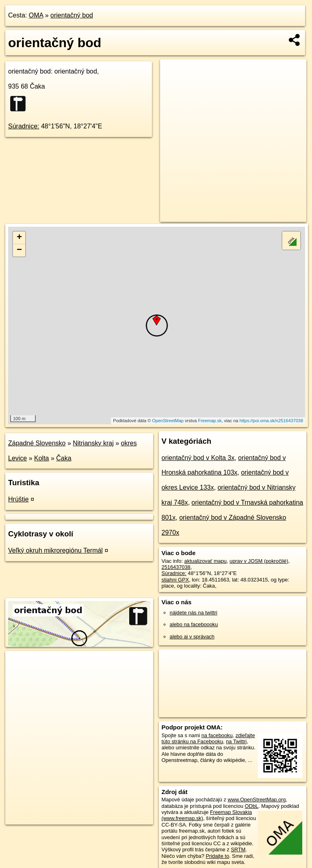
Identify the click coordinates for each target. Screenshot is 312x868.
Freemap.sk (210, 421)
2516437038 (176, 567)
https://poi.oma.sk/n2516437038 (272, 421)
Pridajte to (217, 856)
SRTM (238, 850)
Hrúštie (18, 499)
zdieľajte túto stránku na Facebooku (208, 738)
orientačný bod (72, 15)
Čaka (64, 458)
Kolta (41, 458)
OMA (36, 15)
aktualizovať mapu (206, 561)
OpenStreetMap (168, 421)
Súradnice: (24, 126)
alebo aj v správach (192, 637)
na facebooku (217, 735)
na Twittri (236, 741)
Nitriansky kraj (93, 443)
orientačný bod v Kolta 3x (198, 458)
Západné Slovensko (37, 443)
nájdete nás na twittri (194, 613)
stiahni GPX (175, 580)
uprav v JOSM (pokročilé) (259, 561)
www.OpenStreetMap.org (257, 800)
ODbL (251, 806)
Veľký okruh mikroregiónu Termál (55, 550)
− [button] (19, 250)
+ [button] (19, 238)
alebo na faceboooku (194, 624)
